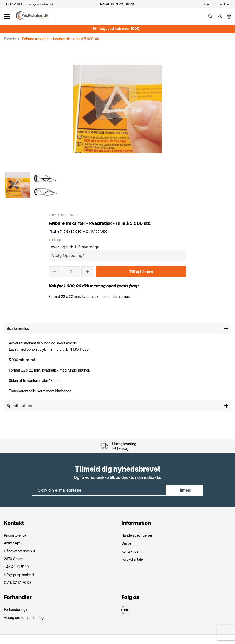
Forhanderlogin (16, 609)
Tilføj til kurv (141, 272)
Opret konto (224, 4)
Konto (208, 4)
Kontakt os (130, 551)
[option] (18, 185)
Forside (10, 39)
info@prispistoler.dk (20, 574)
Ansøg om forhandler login (25, 617)
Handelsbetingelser (137, 535)
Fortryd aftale (132, 559)
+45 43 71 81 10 (16, 567)
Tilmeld (184, 490)
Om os (126, 543)
